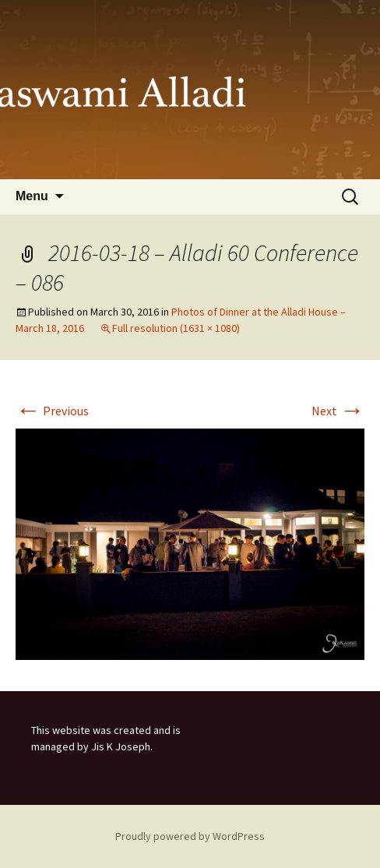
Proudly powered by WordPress (190, 836)
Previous (52, 411)
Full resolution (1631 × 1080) (176, 328)
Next (338, 411)
